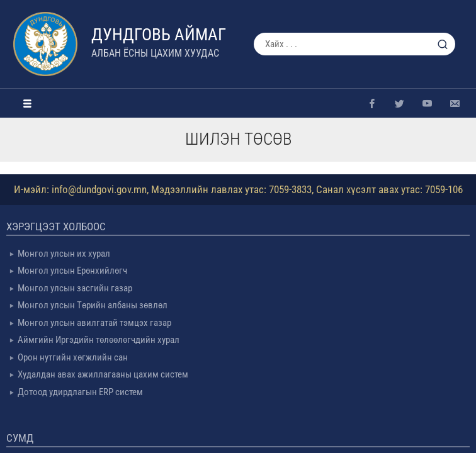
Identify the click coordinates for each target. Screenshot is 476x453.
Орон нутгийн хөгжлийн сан (73, 357)
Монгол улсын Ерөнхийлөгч (72, 271)
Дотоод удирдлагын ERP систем (80, 392)
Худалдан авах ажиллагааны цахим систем (103, 374)
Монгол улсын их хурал (64, 254)
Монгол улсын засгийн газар (75, 288)
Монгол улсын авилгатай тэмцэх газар (94, 323)
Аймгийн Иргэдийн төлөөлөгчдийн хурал (99, 340)
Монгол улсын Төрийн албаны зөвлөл (93, 305)
